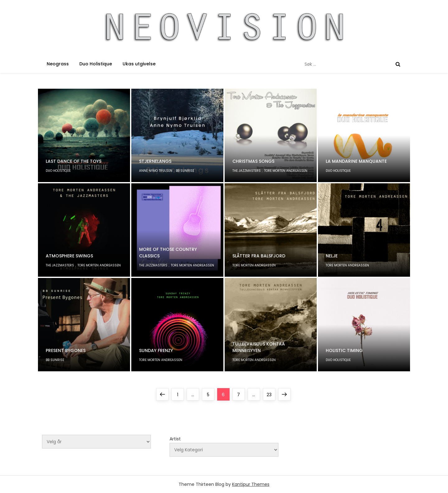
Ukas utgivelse (139, 64)
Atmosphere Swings (69, 256)
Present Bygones (66, 350)
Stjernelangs (155, 161)
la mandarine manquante (356, 161)
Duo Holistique (96, 64)
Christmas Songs (253, 161)
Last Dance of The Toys (74, 161)
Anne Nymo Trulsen (156, 171)
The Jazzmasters (247, 171)
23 (271, 393)
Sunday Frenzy (156, 350)
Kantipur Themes (251, 484)
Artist (175, 439)
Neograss (58, 64)
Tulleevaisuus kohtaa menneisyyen (259, 347)
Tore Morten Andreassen (286, 171)
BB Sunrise (185, 171)
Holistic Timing (344, 350)
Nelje (332, 256)
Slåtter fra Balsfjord (259, 256)
